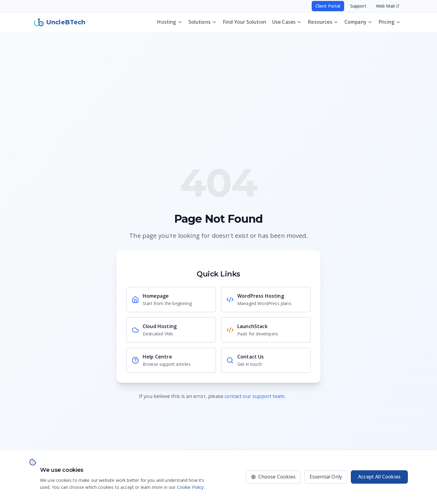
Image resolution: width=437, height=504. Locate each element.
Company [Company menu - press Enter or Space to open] (358, 21)
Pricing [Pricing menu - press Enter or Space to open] (390, 21)
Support (358, 6)
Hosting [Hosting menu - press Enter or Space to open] (169, 21)
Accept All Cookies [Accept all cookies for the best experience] (379, 477)
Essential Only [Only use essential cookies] (326, 477)
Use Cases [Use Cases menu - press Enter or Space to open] (287, 21)
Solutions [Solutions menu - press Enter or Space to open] (203, 21)
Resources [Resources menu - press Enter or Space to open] (323, 21)
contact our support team (254, 396)
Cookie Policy (190, 487)
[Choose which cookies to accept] (273, 477)
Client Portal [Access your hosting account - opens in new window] (328, 6)
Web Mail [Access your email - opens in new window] (388, 6)
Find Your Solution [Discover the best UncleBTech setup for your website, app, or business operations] (244, 21)
